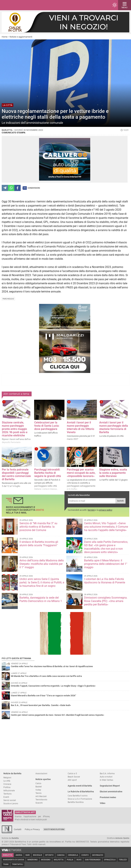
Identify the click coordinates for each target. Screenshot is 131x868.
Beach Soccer (74, 777)
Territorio (8, 794)
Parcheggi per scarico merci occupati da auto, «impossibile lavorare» (81, 473)
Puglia (70, 860)
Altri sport (72, 780)
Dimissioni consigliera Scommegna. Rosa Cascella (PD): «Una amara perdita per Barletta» (106, 601)
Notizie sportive (43, 779)
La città (7, 781)
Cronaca (7, 784)
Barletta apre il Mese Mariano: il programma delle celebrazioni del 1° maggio (106, 564)
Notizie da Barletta (12, 773)
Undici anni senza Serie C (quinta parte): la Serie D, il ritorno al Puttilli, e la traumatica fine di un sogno (42, 582)
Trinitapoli (17, 864)
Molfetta (59, 860)
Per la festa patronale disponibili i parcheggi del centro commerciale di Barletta (16, 474)
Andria (19, 855)
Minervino (33, 860)
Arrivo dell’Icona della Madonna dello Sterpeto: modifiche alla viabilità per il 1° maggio (42, 564)
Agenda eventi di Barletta (80, 786)
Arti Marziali (41, 796)
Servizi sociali (10, 800)
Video (103, 803)
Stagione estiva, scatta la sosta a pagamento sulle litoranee (113, 473)
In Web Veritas (106, 780)
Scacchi (39, 803)
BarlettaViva (19, 5)
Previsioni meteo (108, 797)
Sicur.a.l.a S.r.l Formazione (80, 799)
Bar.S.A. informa (107, 773)
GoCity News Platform (54, 829)
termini (91, 510)
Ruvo (79, 860)
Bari (28, 855)
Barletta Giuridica (76, 802)
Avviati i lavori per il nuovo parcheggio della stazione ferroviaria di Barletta (114, 427)
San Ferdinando (93, 860)
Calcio (38, 783)
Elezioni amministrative (111, 792)
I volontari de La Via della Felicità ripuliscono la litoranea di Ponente (105, 581)
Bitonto (49, 855)
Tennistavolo (41, 800)
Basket (39, 787)
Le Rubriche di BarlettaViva (81, 792)
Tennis (38, 793)
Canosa (61, 855)
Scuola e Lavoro (11, 803)
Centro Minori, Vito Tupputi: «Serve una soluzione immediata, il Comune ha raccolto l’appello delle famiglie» (106, 527)
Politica (7, 787)
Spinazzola (110, 860)
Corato (85, 855)
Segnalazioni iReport (110, 786)
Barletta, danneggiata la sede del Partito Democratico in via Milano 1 (41, 599)
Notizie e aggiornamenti (21, 37)
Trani (6, 864)
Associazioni (41, 773)
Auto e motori (106, 777)
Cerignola (73, 855)
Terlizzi (123, 860)
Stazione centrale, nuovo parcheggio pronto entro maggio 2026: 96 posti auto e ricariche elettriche (15, 429)
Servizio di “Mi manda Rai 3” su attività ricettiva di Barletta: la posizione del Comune (38, 527)
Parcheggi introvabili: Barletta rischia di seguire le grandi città (48, 473)
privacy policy (106, 510)
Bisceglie (38, 855)
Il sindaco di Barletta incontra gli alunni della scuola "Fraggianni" (39, 544)
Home (5, 37)
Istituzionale (9, 790)
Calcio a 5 (72, 773)
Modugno (46, 860)
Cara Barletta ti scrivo (78, 796)
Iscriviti (120, 501)
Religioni (7, 778)
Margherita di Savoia (14, 860)
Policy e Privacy (32, 829)
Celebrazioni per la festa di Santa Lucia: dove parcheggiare (47, 426)
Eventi (6, 797)
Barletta (8, 855)
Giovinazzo (98, 855)
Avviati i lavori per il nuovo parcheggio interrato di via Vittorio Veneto (81, 427)
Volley (38, 790)
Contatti (18, 829)
